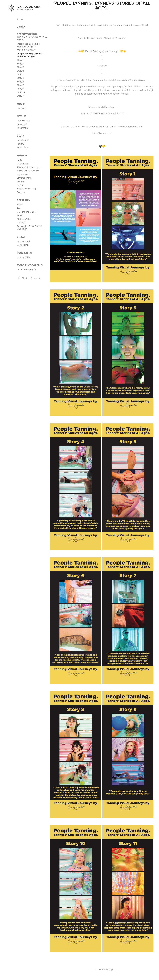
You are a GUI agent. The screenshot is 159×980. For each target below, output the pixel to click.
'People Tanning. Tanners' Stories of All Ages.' (29, 45)
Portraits (21, 192)
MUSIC (21, 104)
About (20, 19)
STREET (21, 237)
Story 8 (21, 85)
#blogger (93, 90)
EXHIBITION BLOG (26, 50)
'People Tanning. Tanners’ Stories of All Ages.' (29, 55)
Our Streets (22, 245)
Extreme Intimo (24, 178)
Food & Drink (25, 253)
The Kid (21, 215)
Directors (21, 223)
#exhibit (90, 86)
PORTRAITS (23, 200)
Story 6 (21, 78)
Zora (19, 208)
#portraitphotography (115, 86)
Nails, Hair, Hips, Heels (28, 171)
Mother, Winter (24, 219)
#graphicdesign (138, 80)
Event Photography (30, 265)
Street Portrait (24, 241)
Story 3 (20, 67)
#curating (146, 90)
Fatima (20, 185)
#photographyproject (103, 80)
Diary (20, 136)
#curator (117, 90)
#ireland (83, 90)
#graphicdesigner (60, 86)
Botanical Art (23, 121)
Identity (21, 144)
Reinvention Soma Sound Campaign (29, 227)
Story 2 (21, 64)
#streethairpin (105, 90)
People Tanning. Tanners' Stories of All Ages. (32, 37)
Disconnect (22, 163)
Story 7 (20, 81)
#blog (88, 80)
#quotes (88, 94)
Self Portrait (23, 140)
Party (19, 160)
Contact (21, 27)
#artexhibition (122, 80)
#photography (78, 80)
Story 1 (20, 60)
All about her (23, 174)
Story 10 (21, 92)
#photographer (77, 86)
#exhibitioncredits (131, 90)
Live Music (22, 108)
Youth (20, 205)
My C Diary (22, 147)
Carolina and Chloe (26, 212)
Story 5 (21, 74)
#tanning (99, 86)
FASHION (22, 156)
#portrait (131, 86)
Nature (22, 116)
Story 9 (21, 89)
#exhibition (64, 80)
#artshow (115, 94)
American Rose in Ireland (29, 167)
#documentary (71, 90)
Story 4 (20, 71)
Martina (21, 181)
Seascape (22, 124)
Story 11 (21, 96)
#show (106, 94)
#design (98, 94)
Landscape (22, 128)
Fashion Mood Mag (26, 189)
